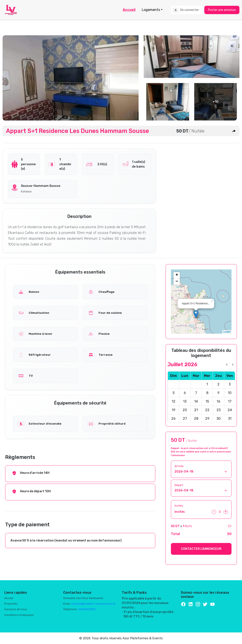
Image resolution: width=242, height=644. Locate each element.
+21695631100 (87, 609)
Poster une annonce (222, 10)
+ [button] (177, 275)
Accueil (129, 10)
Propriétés (11, 604)
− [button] (177, 282)
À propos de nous (16, 609)
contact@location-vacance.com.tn (93, 604)
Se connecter (186, 10)
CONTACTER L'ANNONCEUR (201, 549)
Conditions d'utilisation (19, 615)
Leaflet (227, 332)
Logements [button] (151, 10)
